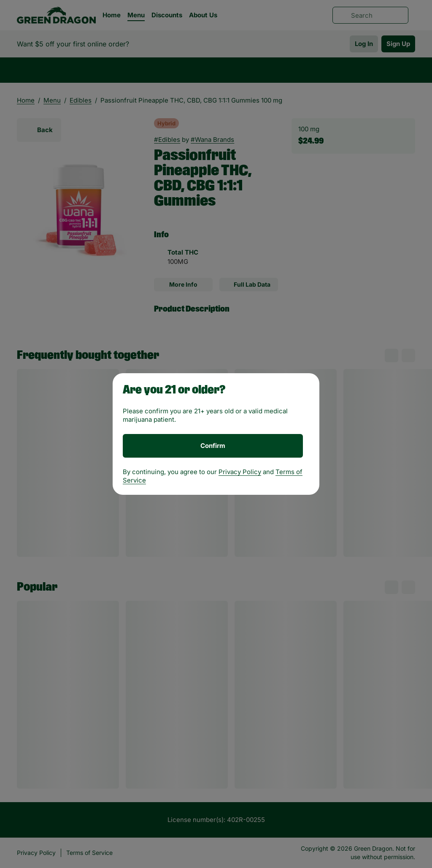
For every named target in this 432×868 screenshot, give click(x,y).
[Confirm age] (213, 446)
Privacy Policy (240, 472)
